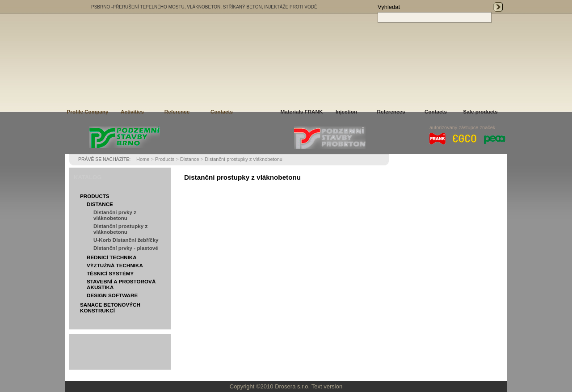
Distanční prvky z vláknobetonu (115, 215)
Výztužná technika (115, 265)
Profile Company (88, 112)
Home (143, 159)
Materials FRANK (302, 112)
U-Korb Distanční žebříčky (126, 240)
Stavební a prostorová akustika (121, 284)
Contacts (222, 112)
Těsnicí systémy (110, 273)
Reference (177, 112)
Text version (327, 386)
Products (165, 159)
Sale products (480, 112)
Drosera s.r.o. (292, 386)
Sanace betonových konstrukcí (110, 308)
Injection (346, 112)
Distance (190, 159)
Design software (112, 295)
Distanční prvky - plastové (126, 248)
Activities (132, 112)
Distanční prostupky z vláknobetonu (244, 159)
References (391, 112)
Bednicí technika (112, 257)
